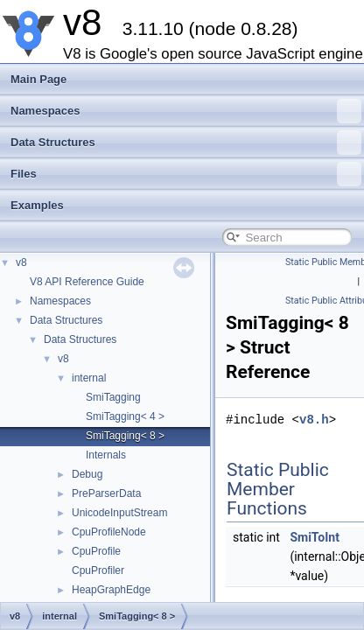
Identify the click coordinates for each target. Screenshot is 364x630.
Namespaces (186, 111)
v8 (21, 262)
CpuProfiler (98, 570)
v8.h (314, 420)
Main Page (38, 79)
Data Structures (186, 143)
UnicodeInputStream (119, 513)
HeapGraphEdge (111, 590)
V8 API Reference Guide (87, 282)
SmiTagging (113, 397)
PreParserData (106, 493)
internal (89, 378)
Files (186, 174)
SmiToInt (315, 537)
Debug (87, 474)
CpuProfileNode (109, 532)
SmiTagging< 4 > (125, 416)
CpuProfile (96, 551)
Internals (106, 455)
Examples (37, 205)
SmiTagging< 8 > (125, 436)
